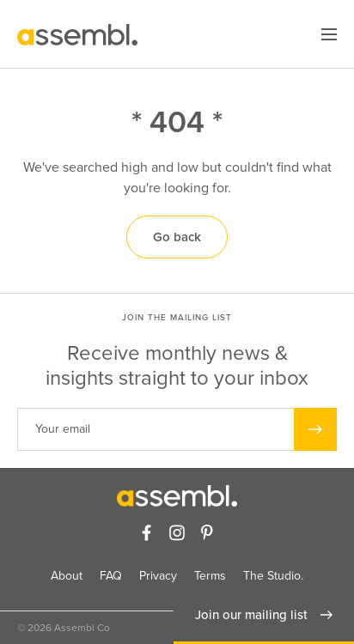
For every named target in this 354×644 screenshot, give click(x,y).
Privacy (158, 576)
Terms (210, 576)
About (67, 576)
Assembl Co (82, 628)
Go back (177, 237)
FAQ (111, 576)
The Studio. (273, 576)
